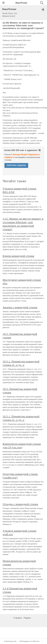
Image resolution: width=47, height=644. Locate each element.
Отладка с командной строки (20, 504)
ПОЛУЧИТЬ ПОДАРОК (16, 165)
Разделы (27, 618)
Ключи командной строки (18, 256)
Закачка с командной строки (20, 307)
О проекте (18, 618)
